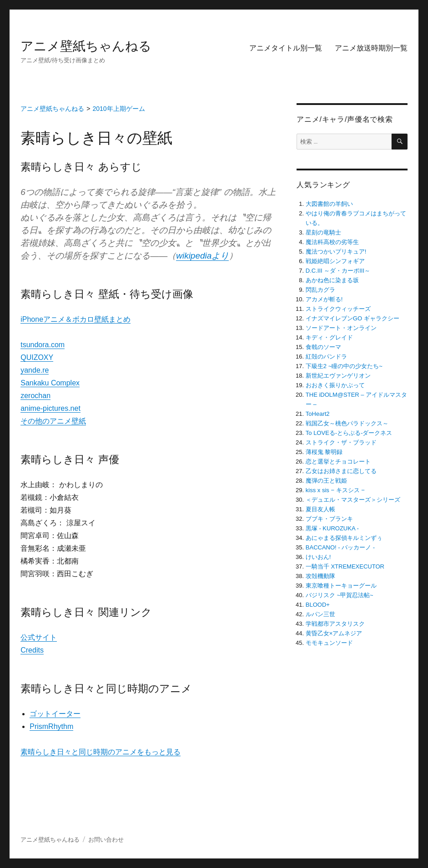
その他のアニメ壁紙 (53, 421)
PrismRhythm (51, 726)
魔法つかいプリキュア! (336, 252)
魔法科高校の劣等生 (332, 242)
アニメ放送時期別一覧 (371, 48)
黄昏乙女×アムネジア (334, 633)
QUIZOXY (37, 357)
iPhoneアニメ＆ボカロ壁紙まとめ (76, 319)
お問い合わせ (106, 840)
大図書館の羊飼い (329, 204)
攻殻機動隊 (320, 576)
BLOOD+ (318, 605)
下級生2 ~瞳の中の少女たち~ (344, 366)
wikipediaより (202, 256)
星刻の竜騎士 (323, 232)
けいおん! (318, 557)
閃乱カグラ (320, 290)
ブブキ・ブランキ (329, 519)
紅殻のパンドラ (326, 357)
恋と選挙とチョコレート (338, 461)
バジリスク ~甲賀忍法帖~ (340, 595)
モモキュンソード (329, 643)
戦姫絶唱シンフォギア (335, 261)
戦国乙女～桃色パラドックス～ (347, 423)
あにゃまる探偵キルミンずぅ (344, 538)
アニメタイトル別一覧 (286, 48)
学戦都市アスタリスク (335, 624)
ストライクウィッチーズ (338, 309)
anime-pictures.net (50, 408)
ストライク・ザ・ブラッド (341, 442)
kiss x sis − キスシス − (335, 490)
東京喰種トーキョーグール (341, 586)
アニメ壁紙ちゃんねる (86, 46)
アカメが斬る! (324, 299)
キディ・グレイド (329, 337)
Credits (32, 650)
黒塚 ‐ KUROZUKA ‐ (332, 528)
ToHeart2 (318, 414)
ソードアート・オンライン (341, 328)
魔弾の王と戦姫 (326, 481)
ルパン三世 (320, 614)
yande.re (35, 370)
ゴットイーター (55, 714)
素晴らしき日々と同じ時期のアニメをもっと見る (101, 752)
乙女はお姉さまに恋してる (341, 471)
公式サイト (39, 637)
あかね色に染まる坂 (332, 280)
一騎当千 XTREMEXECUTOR (345, 566)
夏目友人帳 (320, 509)
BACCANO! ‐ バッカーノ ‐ (340, 547)
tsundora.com (43, 345)
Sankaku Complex (50, 383)
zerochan (35, 396)
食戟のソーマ (323, 347)
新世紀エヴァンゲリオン (338, 376)
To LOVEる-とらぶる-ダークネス (349, 433)
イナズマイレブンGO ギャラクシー (352, 318)
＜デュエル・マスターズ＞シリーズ (353, 500)
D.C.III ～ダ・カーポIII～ (338, 271)
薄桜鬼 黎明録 (324, 452)
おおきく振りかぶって (335, 385)
